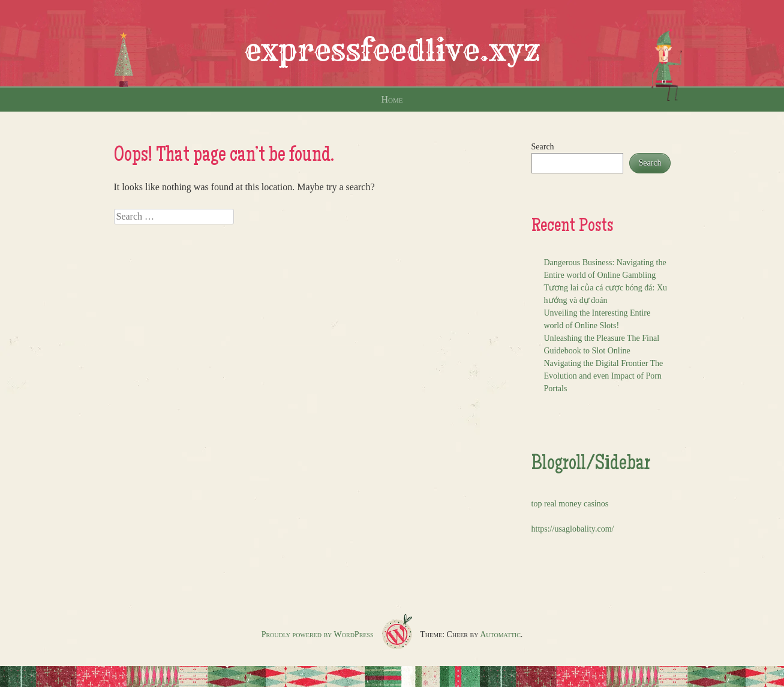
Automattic (500, 634)
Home (392, 99)
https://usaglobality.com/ (573, 529)
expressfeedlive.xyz (392, 50)
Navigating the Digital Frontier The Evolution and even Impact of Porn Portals (604, 376)
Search (543, 147)
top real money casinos (570, 504)
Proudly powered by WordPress (318, 634)
